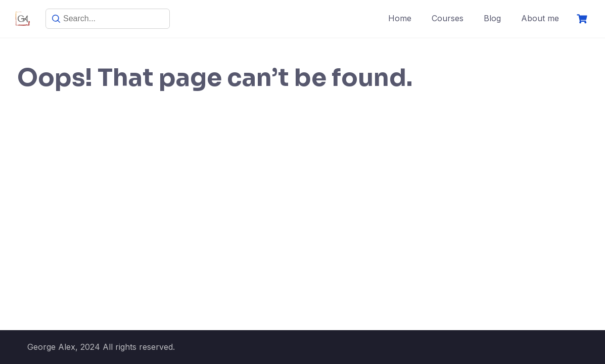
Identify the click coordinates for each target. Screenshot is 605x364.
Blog (492, 18)
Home (400, 18)
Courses (448, 18)
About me (540, 18)
